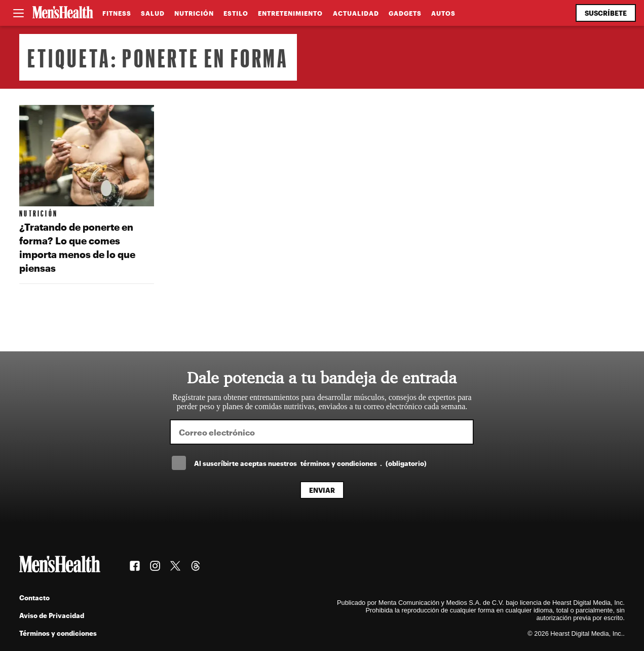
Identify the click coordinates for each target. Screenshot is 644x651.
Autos (443, 13)
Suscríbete (606, 13)
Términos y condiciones (58, 633)
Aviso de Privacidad (52, 615)
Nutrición (194, 13)
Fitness (117, 13)
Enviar (322, 490)
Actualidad (356, 13)
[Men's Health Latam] (63, 13)
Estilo (236, 13)
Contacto (34, 598)
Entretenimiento (290, 13)
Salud (153, 13)
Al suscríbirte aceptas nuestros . (310, 463)
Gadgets (405, 13)
